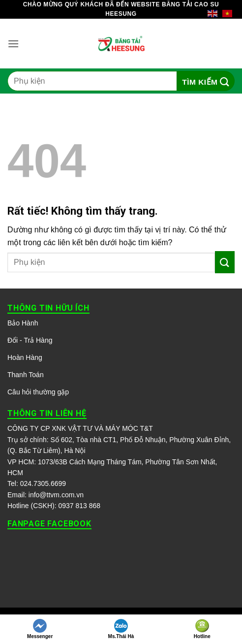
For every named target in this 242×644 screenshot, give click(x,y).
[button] (13, 44)
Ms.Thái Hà (121, 629)
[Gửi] (206, 81)
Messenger (40, 629)
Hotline (202, 629)
